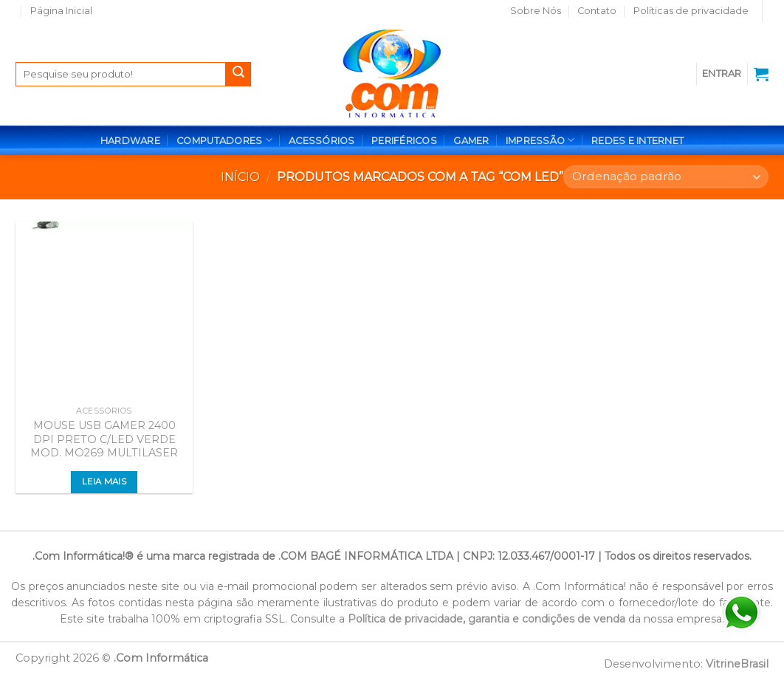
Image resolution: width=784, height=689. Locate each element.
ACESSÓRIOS (322, 141)
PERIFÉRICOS (404, 141)
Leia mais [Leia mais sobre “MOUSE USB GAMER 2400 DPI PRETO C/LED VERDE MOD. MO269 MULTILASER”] (104, 481)
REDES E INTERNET (637, 141)
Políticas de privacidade (691, 11)
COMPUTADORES (224, 140)
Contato (597, 11)
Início (240, 177)
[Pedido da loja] (666, 177)
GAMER (471, 141)
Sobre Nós (536, 11)
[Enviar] (238, 75)
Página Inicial (61, 11)
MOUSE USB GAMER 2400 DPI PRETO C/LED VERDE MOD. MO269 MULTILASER (104, 439)
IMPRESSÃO (540, 140)
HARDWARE (130, 141)
